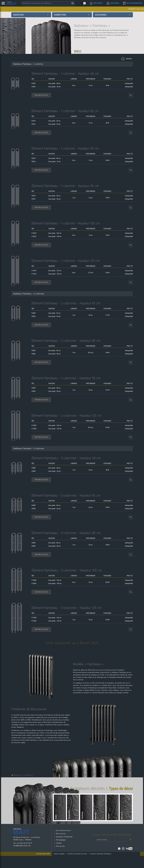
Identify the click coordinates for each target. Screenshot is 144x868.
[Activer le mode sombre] (85, 3)
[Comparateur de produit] (131, 101)
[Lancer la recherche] (72, 3)
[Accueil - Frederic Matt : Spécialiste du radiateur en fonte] (12, 3)
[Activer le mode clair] (82, 3)
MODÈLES (78, 51)
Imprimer (129, 59)
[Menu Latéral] (3, 3)
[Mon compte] (96, 3)
